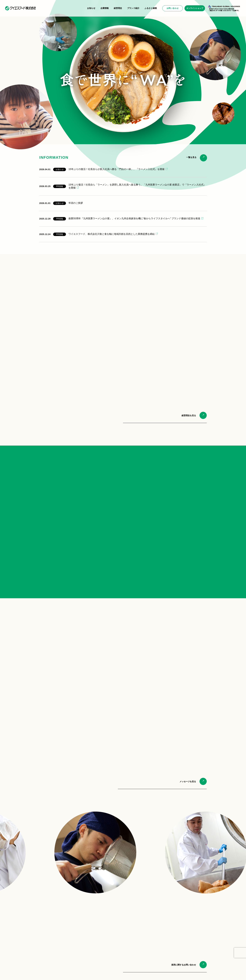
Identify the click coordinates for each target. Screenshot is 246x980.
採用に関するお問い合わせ (184, 865)
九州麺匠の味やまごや (114, 935)
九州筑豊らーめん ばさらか (116, 928)
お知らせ (91, 8)
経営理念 (118, 8)
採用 (184, 928)
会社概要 (69, 924)
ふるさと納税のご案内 (153, 936)
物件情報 (186, 939)
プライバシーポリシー (35, 972)
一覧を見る (191, 157)
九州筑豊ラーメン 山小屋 (115, 924)
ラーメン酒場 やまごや (114, 939)
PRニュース (31, 924)
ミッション (70, 943)
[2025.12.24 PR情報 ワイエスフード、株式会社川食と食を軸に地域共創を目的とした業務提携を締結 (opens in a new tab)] (123, 234)
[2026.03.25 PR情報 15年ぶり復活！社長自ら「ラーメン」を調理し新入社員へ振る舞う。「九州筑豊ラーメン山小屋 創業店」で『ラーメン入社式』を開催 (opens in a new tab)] (123, 186)
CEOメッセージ (72, 955)
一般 (184, 924)
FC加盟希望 (187, 935)
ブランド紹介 (133, 8)
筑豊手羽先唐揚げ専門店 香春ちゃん (120, 943)
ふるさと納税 (151, 8)
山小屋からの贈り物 (152, 924)
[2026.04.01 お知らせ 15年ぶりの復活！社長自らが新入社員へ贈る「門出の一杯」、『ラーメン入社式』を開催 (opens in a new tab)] (123, 169)
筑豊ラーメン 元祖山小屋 (115, 932)
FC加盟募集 (109, 957)
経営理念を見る (189, 416)
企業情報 (105, 8)
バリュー (69, 951)
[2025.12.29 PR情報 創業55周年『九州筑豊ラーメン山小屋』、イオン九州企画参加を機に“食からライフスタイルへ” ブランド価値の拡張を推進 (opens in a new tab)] (123, 219)
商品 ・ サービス (189, 932)
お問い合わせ (173, 8)
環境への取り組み (73, 928)
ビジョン (69, 947)
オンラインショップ (195, 8)
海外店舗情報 (110, 947)
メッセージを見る (188, 682)
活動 (66, 932)
